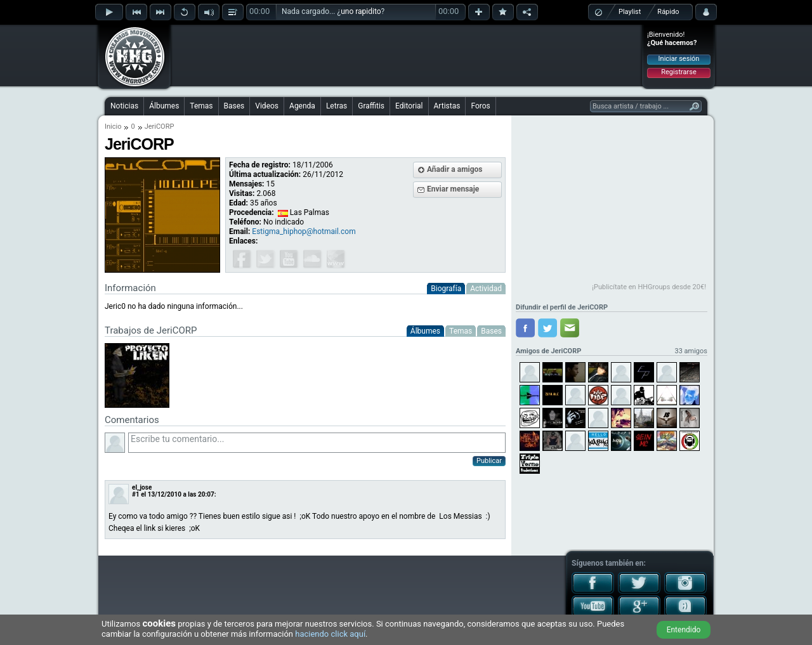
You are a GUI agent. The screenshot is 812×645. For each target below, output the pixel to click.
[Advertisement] (407, 55)
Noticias (124, 106)
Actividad (486, 289)
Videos (267, 106)
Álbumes (164, 106)
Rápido (668, 12)
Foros (480, 106)
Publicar (489, 461)
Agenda (302, 106)
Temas (201, 106)
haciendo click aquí (330, 634)
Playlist (630, 12)
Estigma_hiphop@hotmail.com (304, 231)
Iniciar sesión (679, 59)
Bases (234, 106)
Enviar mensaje (453, 189)
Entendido (684, 630)
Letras (337, 106)
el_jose (142, 487)
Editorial (409, 106)
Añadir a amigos (455, 169)
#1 (136, 494)
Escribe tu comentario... (317, 443)
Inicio (113, 127)
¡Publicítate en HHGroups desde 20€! (649, 287)
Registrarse (678, 72)
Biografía (446, 289)
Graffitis (371, 106)
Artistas (447, 106)
